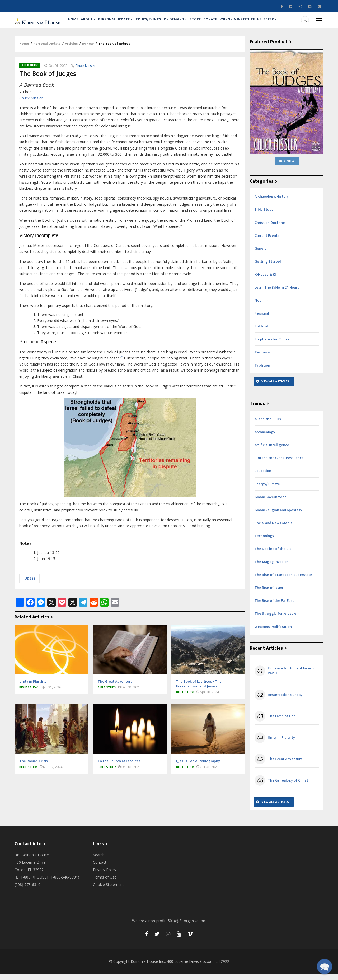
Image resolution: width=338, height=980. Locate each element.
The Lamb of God (282, 722)
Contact (100, 868)
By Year (88, 50)
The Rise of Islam (269, 593)
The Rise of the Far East (274, 607)
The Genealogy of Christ (288, 787)
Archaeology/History (272, 203)
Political (261, 332)
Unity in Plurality (281, 743)
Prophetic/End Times (272, 345)
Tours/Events (155, 23)
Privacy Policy (105, 875)
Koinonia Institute (252, 23)
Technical (262, 358)
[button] (325, 967)
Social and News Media (273, 529)
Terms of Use (105, 883)
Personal (262, 319)
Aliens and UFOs (268, 425)
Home (74, 23)
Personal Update (121, 23)
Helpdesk (284, 23)
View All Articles (275, 387)
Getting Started (268, 267)
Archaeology (265, 438)
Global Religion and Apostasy (278, 516)
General (261, 254)
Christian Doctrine (270, 228)
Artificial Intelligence (272, 451)
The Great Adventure (285, 765)
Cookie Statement (108, 890)
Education (263, 477)
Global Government (270, 503)
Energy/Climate (267, 490)
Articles (71, 50)
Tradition (262, 371)
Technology (264, 542)
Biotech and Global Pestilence (279, 464)
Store (206, 23)
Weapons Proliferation (273, 633)
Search (99, 861)
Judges (29, 584)
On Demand (184, 23)
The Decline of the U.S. (273, 555)
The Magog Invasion (272, 568)
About (92, 23)
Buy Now (287, 167)
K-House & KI (265, 280)
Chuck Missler (85, 71)
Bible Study (30, 71)
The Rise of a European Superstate (283, 581)
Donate (223, 23)
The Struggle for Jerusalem (277, 620)
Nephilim (262, 306)
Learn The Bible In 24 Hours (277, 293)
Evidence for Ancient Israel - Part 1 (291, 677)
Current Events (267, 241)
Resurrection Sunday (285, 701)
